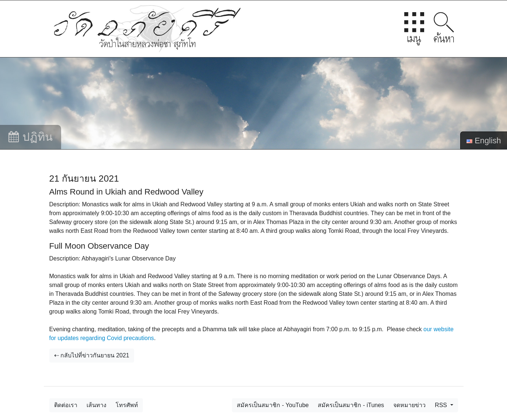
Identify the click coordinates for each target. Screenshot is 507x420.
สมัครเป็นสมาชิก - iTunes (351, 405)
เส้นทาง (96, 405)
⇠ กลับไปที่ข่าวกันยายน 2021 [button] (92, 355)
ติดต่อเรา (66, 405)
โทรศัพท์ (127, 405)
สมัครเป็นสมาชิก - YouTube (273, 405)
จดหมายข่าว (409, 405)
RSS (442, 405)
